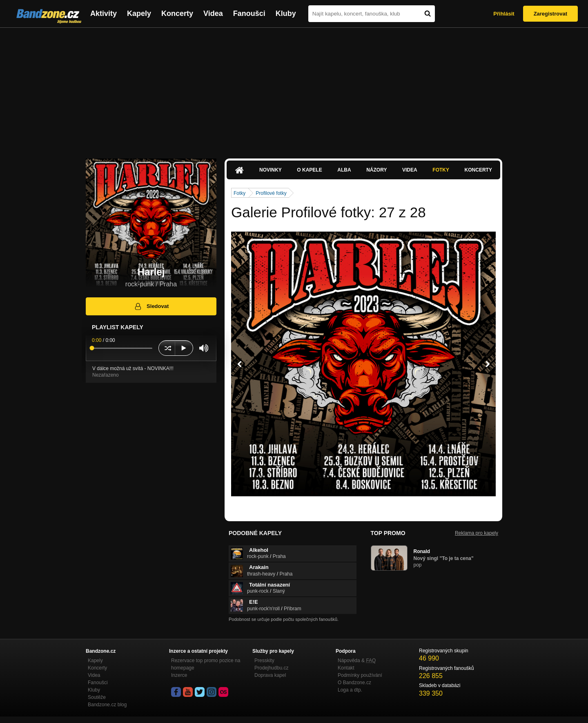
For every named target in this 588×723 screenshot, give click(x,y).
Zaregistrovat (550, 14)
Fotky (441, 170)
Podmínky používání (360, 675)
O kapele (309, 170)
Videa (213, 13)
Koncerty (177, 13)
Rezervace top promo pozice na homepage (206, 664)
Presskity (264, 661)
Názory (376, 170)
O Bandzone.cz (354, 683)
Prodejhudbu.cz (271, 668)
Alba (344, 170)
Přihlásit (504, 14)
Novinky (271, 170)
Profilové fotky (271, 193)
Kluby (286, 13)
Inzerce (179, 675)
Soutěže (97, 697)
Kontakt (346, 668)
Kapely (139, 13)
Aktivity (104, 13)
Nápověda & (357, 661)
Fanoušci (249, 13)
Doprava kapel (270, 675)
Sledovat (151, 306)
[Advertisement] (294, 89)
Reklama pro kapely (477, 533)
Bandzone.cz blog (107, 705)
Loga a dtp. (350, 690)
